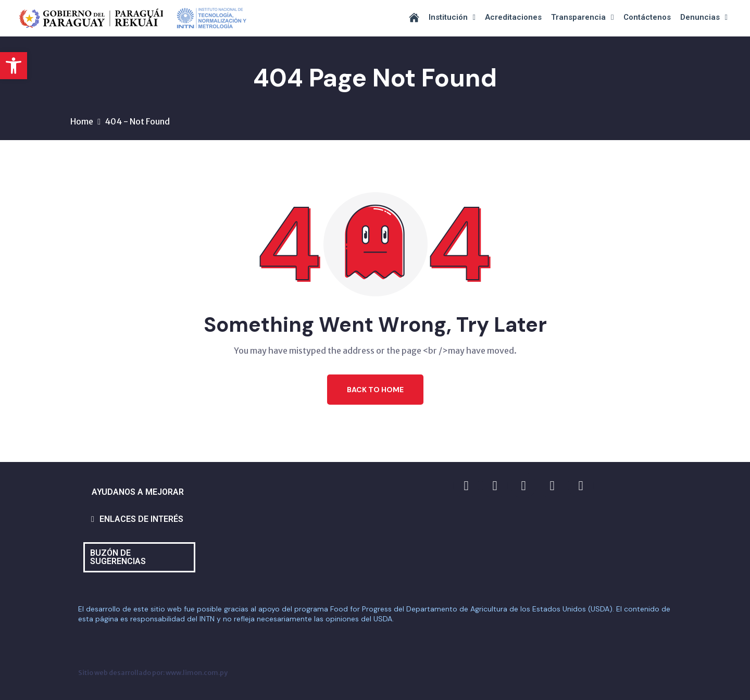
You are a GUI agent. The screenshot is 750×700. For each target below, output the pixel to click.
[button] (14, 66)
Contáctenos (647, 17)
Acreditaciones (513, 17)
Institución (452, 17)
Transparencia (582, 17)
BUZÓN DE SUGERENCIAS (118, 557)
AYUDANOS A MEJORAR (138, 492)
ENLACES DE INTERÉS (141, 519)
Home (82, 121)
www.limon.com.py (197, 672)
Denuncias (704, 17)
